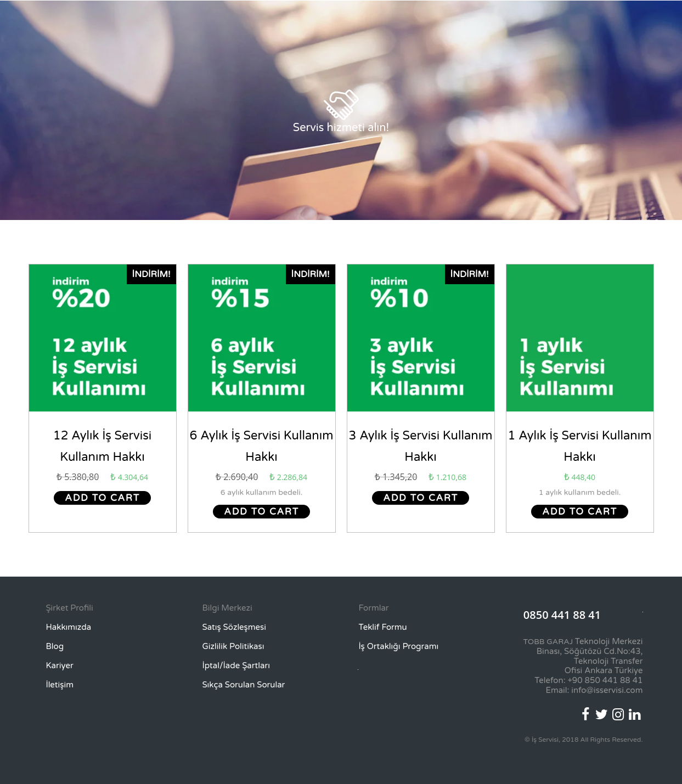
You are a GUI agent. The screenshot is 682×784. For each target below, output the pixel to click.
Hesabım (625, 16)
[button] (66, 608)
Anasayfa (191, 16)
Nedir (234, 16)
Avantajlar (376, 16)
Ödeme (102, 418)
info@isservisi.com (606, 690)
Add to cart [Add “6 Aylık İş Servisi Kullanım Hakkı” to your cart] (261, 512)
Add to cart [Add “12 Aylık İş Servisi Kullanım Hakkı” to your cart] (102, 498)
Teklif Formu (509, 16)
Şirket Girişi (568, 16)
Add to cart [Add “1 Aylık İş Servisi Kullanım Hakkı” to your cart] (579, 512)
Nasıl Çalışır (321, 16)
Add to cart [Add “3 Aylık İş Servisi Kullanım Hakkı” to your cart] (420, 498)
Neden (272, 16)
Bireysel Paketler (440, 16)
